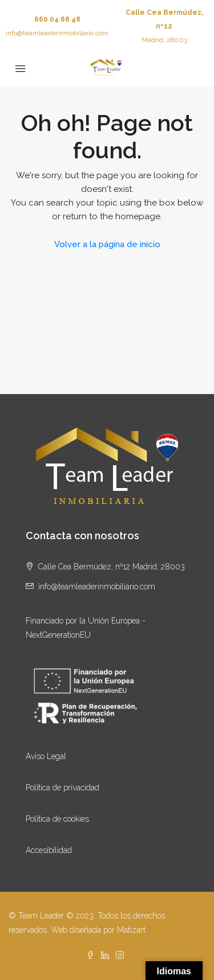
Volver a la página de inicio (107, 244)
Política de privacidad (62, 788)
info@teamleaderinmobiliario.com (57, 33)
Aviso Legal (46, 756)
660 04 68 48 (57, 19)
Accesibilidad (49, 850)
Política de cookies (57, 819)
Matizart (131, 930)
